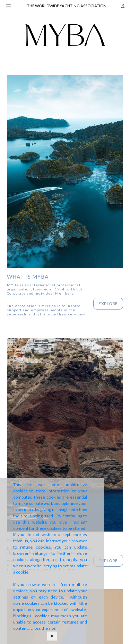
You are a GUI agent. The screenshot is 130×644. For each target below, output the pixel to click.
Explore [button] (108, 303)
